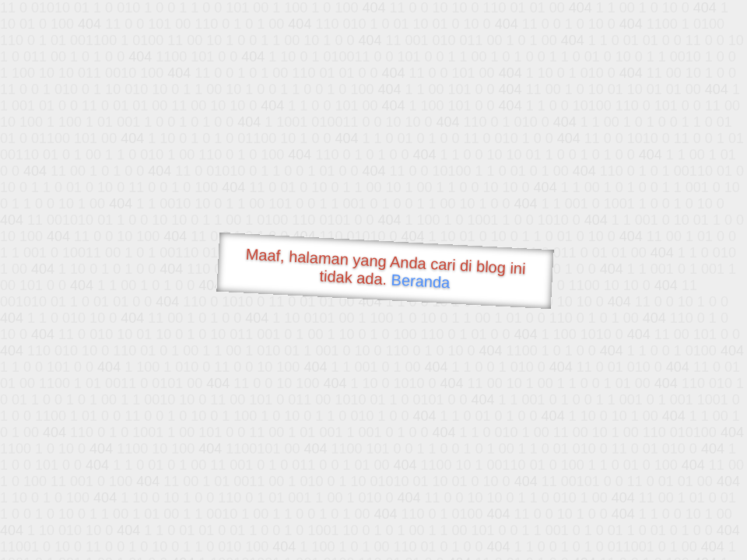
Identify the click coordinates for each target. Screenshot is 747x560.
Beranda (421, 281)
